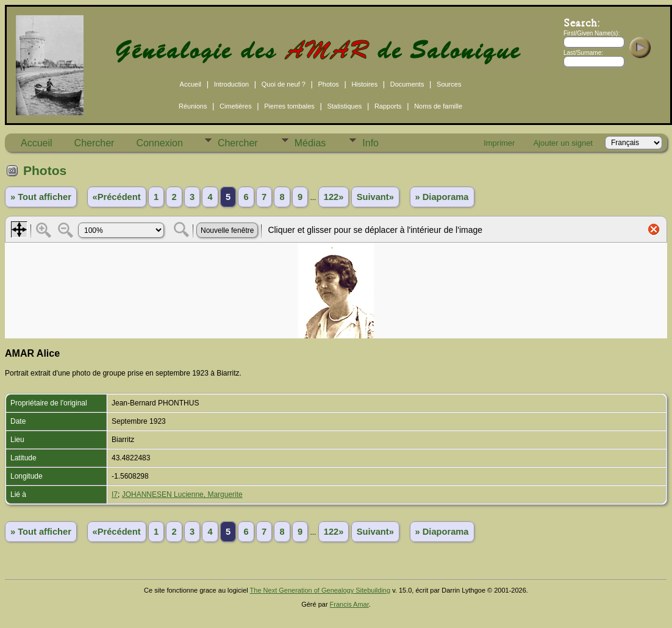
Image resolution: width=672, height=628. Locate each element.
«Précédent (117, 197)
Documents (407, 84)
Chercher (95, 143)
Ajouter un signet (563, 143)
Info (370, 143)
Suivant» (375, 197)
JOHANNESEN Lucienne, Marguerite (182, 494)
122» (334, 197)
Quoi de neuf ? (284, 84)
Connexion (159, 143)
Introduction (231, 84)
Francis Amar (349, 604)
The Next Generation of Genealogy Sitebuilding (320, 590)
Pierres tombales (289, 106)
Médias (310, 143)
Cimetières (236, 106)
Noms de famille (438, 106)
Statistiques (344, 106)
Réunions (193, 106)
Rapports (388, 106)
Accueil (191, 84)
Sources (449, 84)
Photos (329, 84)
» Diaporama (442, 197)
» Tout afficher (41, 197)
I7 (115, 494)
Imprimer (499, 143)
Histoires (364, 84)
